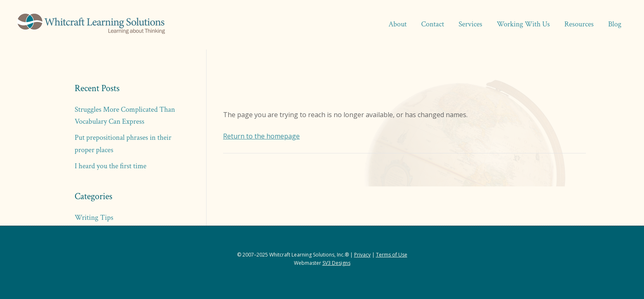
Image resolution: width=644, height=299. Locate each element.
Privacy (362, 255)
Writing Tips (94, 218)
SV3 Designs (336, 263)
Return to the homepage (261, 136)
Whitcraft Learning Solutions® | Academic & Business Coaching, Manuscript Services (91, 25)
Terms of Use (392, 255)
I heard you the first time (110, 166)
